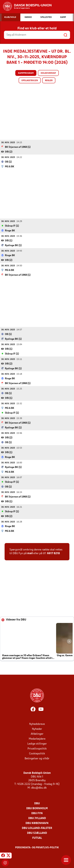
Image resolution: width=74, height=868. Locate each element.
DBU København (37, 823)
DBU (37, 803)
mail (30, 553)
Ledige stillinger (37, 744)
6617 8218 (53, 553)
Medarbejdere (37, 739)
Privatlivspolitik (37, 749)
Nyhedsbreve (37, 724)
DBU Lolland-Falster (37, 828)
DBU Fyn (37, 813)
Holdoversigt (48, 73)
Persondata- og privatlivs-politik (37, 848)
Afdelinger (37, 734)
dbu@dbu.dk (39, 788)
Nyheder (37, 729)
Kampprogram (26, 73)
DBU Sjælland (37, 833)
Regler (49, 81)
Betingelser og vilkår (37, 758)
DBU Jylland (37, 818)
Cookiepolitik (37, 754)
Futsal (37, 838)
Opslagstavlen (30, 81)
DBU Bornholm (37, 808)
